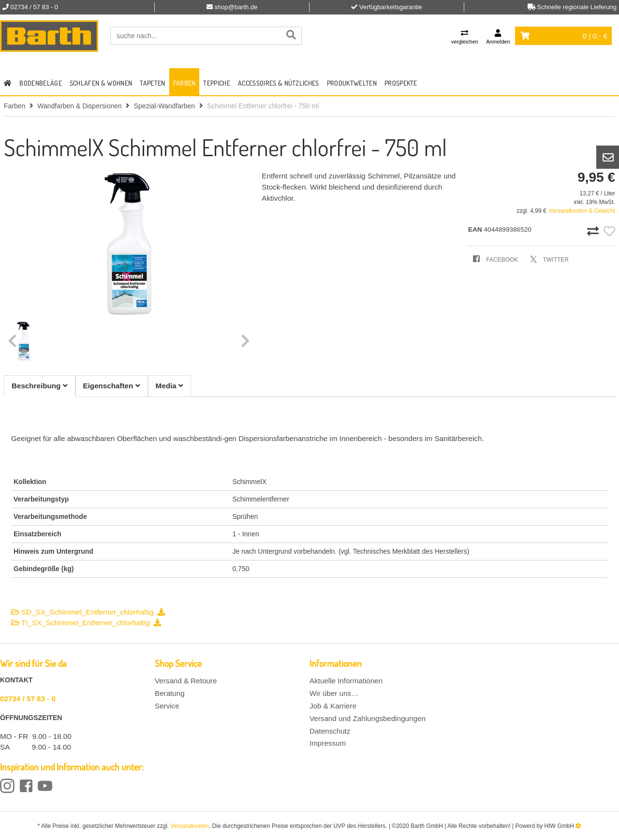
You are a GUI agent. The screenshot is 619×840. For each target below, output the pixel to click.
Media (169, 386)
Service (167, 706)
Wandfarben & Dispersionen (80, 106)
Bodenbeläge (41, 83)
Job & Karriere (333, 706)
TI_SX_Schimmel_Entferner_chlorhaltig (86, 623)
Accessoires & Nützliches (279, 83)
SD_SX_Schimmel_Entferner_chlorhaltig (88, 612)
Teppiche (217, 83)
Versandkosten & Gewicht (582, 211)
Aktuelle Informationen (346, 681)
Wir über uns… (334, 693)
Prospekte (401, 83)
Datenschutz (330, 731)
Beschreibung (40, 386)
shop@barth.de (236, 7)
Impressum (328, 743)
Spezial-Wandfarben (164, 106)
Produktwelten (352, 83)
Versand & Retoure (186, 681)
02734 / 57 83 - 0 (28, 699)
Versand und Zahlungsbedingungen (368, 718)
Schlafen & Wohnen (101, 83)
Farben (184, 83)
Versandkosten (190, 826)
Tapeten (152, 83)
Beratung (170, 693)
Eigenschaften (112, 386)
